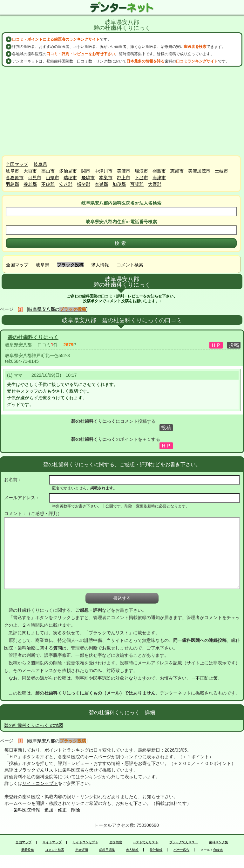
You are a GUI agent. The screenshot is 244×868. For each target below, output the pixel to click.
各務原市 (15, 178)
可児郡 (137, 184)
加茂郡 (119, 184)
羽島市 (159, 171)
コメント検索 (130, 265)
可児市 (35, 178)
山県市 (52, 178)
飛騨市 (88, 178)
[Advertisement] (122, 111)
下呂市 (141, 178)
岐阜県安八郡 (18, 345)
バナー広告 (181, 850)
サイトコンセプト (40, 783)
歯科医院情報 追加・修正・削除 (47, 810)
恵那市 (177, 171)
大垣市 (30, 171)
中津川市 (104, 171)
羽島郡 (12, 184)
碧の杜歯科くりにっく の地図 (34, 725)
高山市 (48, 171)
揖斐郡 (84, 184)
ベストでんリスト (146, 842)
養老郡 (30, 184)
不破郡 (48, 184)
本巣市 (106, 178)
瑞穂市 (70, 178)
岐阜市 (12, 171)
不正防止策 (207, 678)
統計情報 (156, 850)
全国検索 (116, 842)
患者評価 (82, 850)
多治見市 (68, 171)
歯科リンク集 (219, 842)
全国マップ (17, 164)
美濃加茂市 (199, 171)
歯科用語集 (107, 850)
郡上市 (124, 178)
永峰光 (218, 850)
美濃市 (124, 171)
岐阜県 (40, 164)
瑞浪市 (141, 171)
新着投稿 (28, 850)
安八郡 (66, 184)
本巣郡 (101, 184)
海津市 (159, 178)
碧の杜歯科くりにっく (33, 337)
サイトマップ (52, 842)
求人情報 (100, 265)
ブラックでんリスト (38, 770)
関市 (86, 171)
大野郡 (155, 184)
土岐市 (221, 171)
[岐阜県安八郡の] (58, 309)
